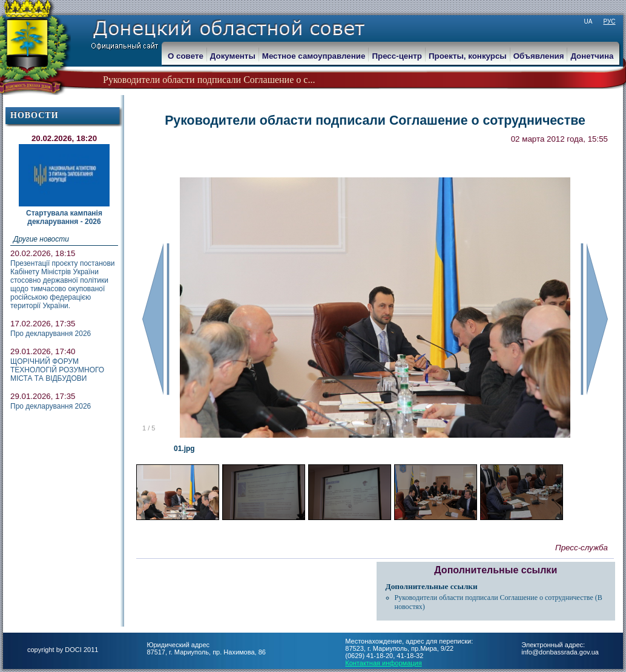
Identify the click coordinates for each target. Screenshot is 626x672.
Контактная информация (383, 663)
